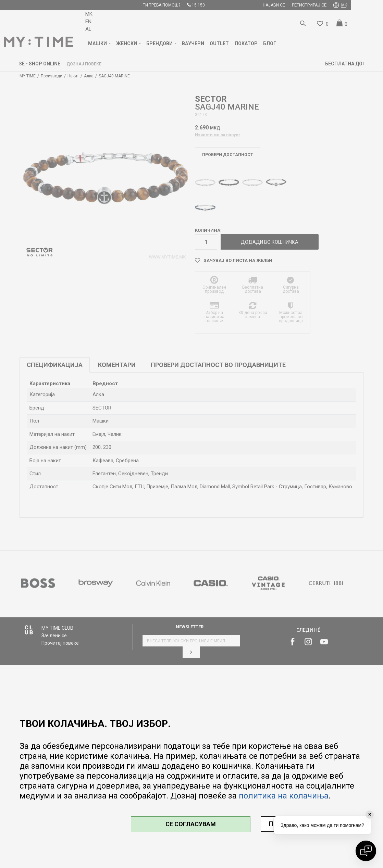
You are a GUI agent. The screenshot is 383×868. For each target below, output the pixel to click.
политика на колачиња (284, 796)
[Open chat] (366, 851)
